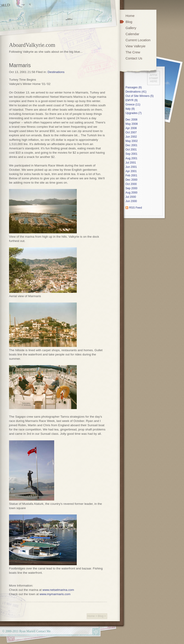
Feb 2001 (131, 175)
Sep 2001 (131, 154)
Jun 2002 (131, 137)
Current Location (138, 40)
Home (91, 616)
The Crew (133, 52)
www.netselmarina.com (58, 590)
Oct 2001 (131, 150)
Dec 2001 (131, 145)
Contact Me (43, 631)
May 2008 (132, 124)
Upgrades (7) (134, 113)
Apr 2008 (131, 128)
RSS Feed (135, 208)
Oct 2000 (131, 184)
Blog (101, 616)
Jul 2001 (131, 163)
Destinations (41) (136, 92)
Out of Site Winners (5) (140, 96)
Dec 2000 (131, 180)
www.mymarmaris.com (55, 594)
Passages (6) (134, 87)
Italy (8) (130, 109)
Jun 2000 (131, 201)
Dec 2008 (131, 120)
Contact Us (134, 58)
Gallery (131, 28)
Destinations (56, 72)
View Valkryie (135, 46)
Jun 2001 (131, 167)
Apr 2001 (131, 171)
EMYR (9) (132, 100)
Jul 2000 (131, 197)
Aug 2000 (131, 193)
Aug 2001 (131, 158)
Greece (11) (133, 105)
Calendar (132, 34)
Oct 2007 (131, 132)
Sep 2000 (131, 188)
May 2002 (132, 141)
